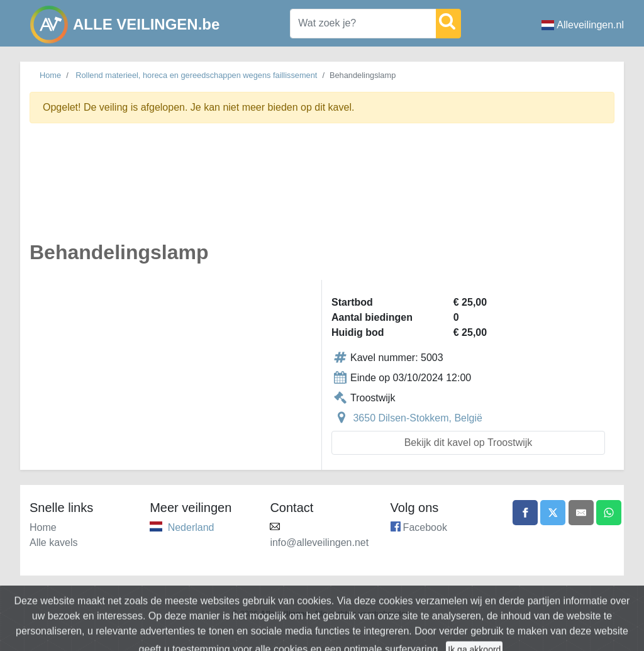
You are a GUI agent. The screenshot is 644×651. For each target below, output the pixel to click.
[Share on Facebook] (525, 513)
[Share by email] (581, 513)
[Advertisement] (322, 189)
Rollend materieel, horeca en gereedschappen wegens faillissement (196, 75)
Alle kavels (53, 542)
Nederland (191, 527)
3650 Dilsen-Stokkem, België (417, 418)
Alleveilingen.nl (583, 25)
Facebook (425, 527)
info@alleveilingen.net (319, 542)
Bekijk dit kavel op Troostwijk (469, 442)
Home (50, 75)
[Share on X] (553, 513)
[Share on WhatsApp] (609, 513)
